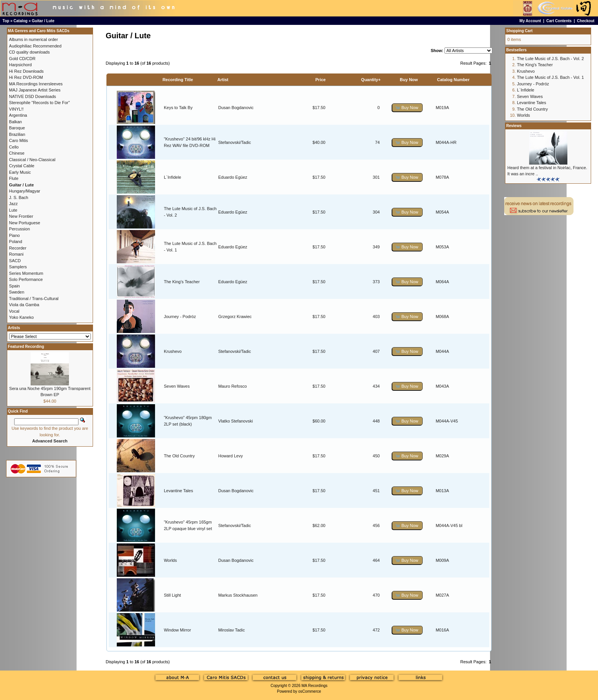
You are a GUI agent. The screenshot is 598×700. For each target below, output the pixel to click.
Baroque (17, 128)
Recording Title (178, 80)
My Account (530, 21)
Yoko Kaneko (21, 317)
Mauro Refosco (233, 386)
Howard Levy (230, 456)
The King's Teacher (182, 282)
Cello (14, 147)
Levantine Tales (178, 491)
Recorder (18, 248)
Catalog (20, 21)
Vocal (14, 311)
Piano (15, 235)
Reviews (514, 126)
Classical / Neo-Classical (32, 160)
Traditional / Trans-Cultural (34, 299)
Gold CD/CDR (22, 59)
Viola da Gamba (24, 305)
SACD (15, 261)
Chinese (17, 153)
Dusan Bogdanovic (236, 108)
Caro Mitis (19, 140)
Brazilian (17, 134)
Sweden (17, 292)
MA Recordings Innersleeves (36, 84)
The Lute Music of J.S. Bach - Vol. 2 (550, 59)
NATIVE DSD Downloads (33, 96)
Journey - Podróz (180, 317)
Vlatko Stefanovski (236, 421)
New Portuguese (25, 223)
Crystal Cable (22, 166)
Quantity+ (371, 80)
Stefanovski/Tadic (235, 142)
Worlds (170, 560)
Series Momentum (26, 273)
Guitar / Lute (43, 21)
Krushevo (173, 351)
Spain (15, 286)
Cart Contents (559, 21)
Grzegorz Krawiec (235, 317)
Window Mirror (177, 630)
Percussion (20, 229)
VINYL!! (16, 109)
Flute (14, 178)
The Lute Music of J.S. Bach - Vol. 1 (550, 77)
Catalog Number (453, 80)
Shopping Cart (519, 31)
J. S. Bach (19, 197)
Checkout (586, 21)
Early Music (20, 172)
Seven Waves (177, 386)
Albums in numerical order (34, 39)
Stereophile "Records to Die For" (40, 103)
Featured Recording (26, 347)
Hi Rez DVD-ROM (26, 77)
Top (6, 21)
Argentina (18, 115)
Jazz (14, 204)
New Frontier (21, 216)
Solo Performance (26, 279)
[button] (407, 108)
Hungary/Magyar (25, 191)
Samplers (18, 267)
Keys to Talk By (178, 108)
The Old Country (179, 456)
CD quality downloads (29, 52)
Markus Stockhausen (238, 595)
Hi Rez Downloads (26, 71)
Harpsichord (20, 65)
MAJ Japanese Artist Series (35, 90)
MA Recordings (314, 686)
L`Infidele (172, 177)
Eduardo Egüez (233, 177)
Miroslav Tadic (232, 630)
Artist (223, 80)
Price (321, 80)
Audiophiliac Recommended (35, 46)
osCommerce (310, 691)
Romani (16, 254)
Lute (13, 210)
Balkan (16, 122)
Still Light (172, 595)
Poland (16, 241)
